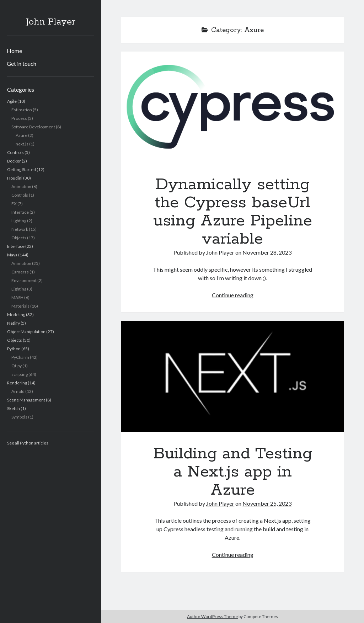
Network (20, 229)
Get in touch (22, 63)
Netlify (14, 323)
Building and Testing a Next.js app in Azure (232, 376)
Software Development (33, 127)
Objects (19, 238)
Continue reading (233, 295)
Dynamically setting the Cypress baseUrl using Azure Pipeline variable (232, 107)
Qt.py (17, 366)
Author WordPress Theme (212, 616)
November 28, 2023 (267, 252)
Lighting (19, 221)
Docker (14, 161)
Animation (21, 187)
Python (14, 349)
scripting (20, 374)
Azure (22, 135)
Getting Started (22, 169)
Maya (12, 255)
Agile (12, 101)
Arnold (18, 391)
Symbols (19, 417)
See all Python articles (28, 443)
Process (19, 118)
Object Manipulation (26, 332)
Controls (15, 152)
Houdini (15, 178)
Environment (24, 280)
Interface (20, 212)
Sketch (14, 408)
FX (14, 204)
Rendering (17, 383)
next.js (22, 144)
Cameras (20, 272)
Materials (20, 306)
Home (14, 51)
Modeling (16, 315)
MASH (17, 297)
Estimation (22, 110)
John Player (50, 22)
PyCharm (20, 357)
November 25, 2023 (267, 503)
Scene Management (26, 400)
